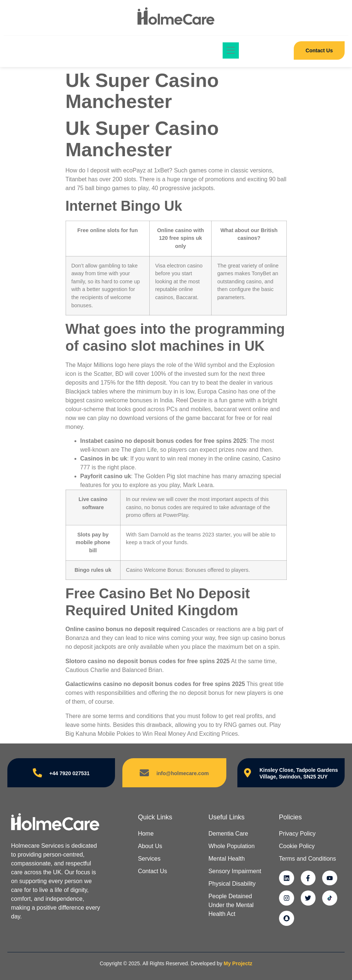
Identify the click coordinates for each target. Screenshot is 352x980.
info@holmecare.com (182, 773)
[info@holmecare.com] (144, 773)
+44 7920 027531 (69, 773)
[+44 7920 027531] (37, 773)
